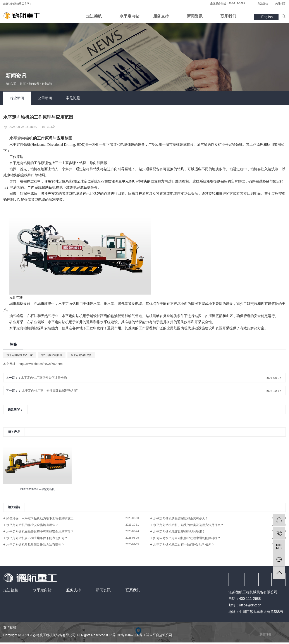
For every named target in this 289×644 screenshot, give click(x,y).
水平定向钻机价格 (52, 355)
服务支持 (74, 590)
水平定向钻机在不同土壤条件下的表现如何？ (37, 538)
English (267, 17)
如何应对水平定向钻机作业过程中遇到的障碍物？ (187, 538)
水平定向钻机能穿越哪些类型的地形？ (179, 531)
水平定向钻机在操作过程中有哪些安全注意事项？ (40, 531)
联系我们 (133, 590)
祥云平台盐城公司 (159, 635)
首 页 (23, 84)
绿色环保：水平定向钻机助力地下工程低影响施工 (40, 518)
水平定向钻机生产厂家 (20, 355)
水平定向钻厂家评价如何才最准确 (44, 378)
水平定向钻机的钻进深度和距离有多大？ (181, 518)
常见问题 (73, 98)
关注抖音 (280, 3)
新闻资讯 (34, 84)
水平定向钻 (42, 590)
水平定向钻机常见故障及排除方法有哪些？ (35, 545)
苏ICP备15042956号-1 (129, 635)
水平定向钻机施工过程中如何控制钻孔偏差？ (184, 545)
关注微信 (263, 3)
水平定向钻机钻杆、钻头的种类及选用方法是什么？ (188, 525)
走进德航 (11, 590)
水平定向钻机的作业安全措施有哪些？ (32, 525)
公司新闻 (45, 98)
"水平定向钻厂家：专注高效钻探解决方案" (50, 391)
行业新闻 (47, 84)
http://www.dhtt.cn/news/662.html (41, 364)
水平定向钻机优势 (81, 355)
